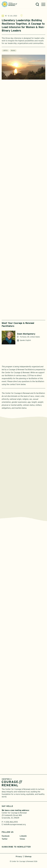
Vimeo (22, 839)
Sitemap (28, 857)
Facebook (6, 836)
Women (13, 52)
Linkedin (23, 836)
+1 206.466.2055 (11, 822)
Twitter (5, 839)
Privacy (19, 857)
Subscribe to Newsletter (16, 847)
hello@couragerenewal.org (15, 824)
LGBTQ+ (5, 52)
